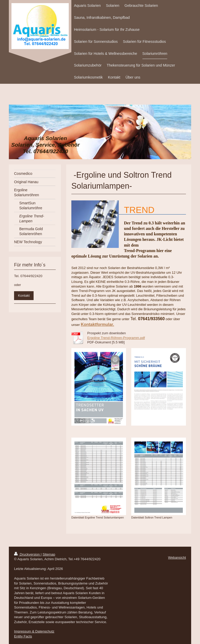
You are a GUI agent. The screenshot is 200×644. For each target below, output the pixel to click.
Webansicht (177, 557)
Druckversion (27, 554)
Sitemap (49, 554)
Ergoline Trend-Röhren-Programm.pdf (116, 338)
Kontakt (24, 296)
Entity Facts (23, 636)
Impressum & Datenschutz (34, 631)
